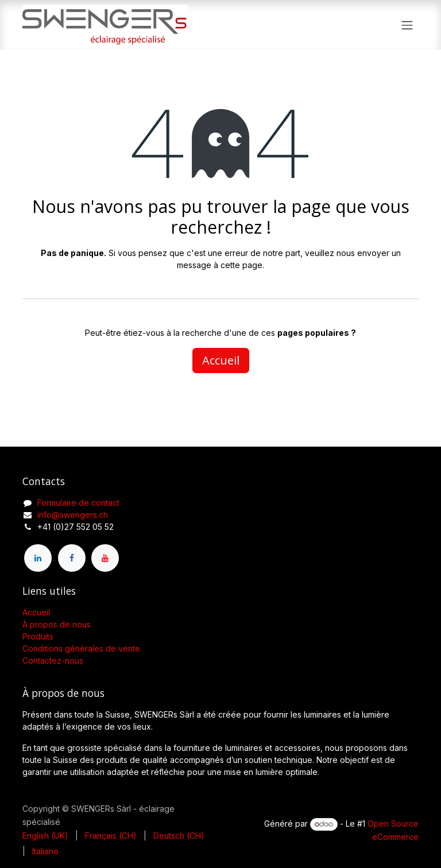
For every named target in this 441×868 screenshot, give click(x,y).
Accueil (221, 360)
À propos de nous (57, 624)
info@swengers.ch (73, 515)
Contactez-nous (53, 660)
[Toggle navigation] (407, 25)
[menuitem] (45, 836)
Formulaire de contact (78, 503)
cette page (241, 265)
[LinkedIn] (38, 558)
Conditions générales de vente (81, 648)
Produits (38, 636)
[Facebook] (72, 558)
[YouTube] (105, 558)
